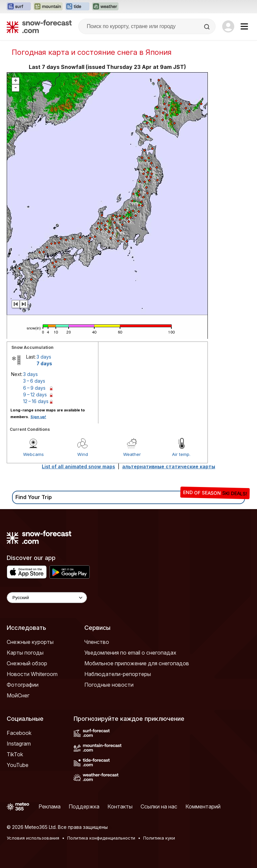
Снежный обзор (27, 663)
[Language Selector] (47, 598)
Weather (132, 454)
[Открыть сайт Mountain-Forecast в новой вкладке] (48, 7)
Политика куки (159, 838)
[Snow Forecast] (39, 26)
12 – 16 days (36, 401)
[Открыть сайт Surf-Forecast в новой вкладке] (19, 7)
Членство (97, 642)
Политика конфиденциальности (101, 838)
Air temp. (181, 454)
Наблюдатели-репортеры (118, 674)
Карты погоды (25, 653)
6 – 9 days (34, 388)
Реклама (50, 806)
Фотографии (23, 685)
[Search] (207, 27)
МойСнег (18, 695)
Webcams (33, 454)
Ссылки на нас (159, 806)
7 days (44, 363)
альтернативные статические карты (169, 466)
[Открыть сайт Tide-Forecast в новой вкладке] (77, 7)
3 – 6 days (34, 381)
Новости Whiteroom (32, 674)
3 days (44, 357)
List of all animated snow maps (78, 466)
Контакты (120, 806)
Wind (83, 454)
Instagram (19, 744)
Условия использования (33, 838)
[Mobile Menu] (244, 26)
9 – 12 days (35, 395)
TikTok (15, 754)
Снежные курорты (30, 642)
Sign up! (38, 417)
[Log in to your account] (228, 26)
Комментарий (203, 806)
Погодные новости (109, 685)
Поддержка (84, 806)
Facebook (19, 733)
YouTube (18, 765)
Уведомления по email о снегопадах (130, 653)
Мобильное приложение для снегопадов (137, 663)
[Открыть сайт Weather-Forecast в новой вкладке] (105, 7)
